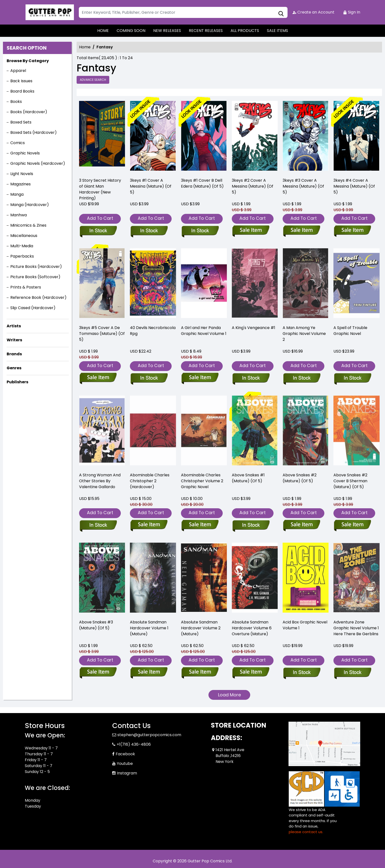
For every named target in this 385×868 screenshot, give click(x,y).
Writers (14, 340)
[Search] (183, 12)
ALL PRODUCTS (245, 31)
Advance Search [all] (93, 80)
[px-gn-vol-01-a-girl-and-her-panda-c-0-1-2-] (204, 284)
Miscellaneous (24, 236)
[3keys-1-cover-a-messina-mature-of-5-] (153, 137)
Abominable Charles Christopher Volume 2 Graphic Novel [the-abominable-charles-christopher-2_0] (202, 481)
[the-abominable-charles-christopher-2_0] (200, 525)
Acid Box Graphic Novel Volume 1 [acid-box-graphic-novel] (305, 625)
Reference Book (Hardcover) (38, 297)
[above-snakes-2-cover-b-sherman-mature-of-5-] (352, 525)
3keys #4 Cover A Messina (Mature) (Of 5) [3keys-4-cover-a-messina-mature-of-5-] (354, 186)
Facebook (125, 754)
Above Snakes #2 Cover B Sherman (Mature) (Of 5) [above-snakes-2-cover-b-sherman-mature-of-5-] (350, 481)
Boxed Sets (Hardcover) (34, 132)
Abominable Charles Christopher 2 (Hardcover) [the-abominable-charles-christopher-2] (150, 481)
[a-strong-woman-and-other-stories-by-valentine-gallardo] (98, 525)
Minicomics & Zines (28, 225)
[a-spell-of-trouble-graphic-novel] (352, 378)
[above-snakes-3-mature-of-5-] (98, 673)
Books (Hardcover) (29, 112)
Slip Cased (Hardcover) (33, 308)
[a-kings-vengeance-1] (251, 378)
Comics (18, 143)
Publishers (17, 382)
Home (85, 47)
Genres (14, 368)
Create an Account (313, 12)
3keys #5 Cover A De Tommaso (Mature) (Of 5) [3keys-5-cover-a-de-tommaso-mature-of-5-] (102, 334)
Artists (14, 326)
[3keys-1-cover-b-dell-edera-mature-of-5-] (204, 137)
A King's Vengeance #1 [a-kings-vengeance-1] (254, 328)
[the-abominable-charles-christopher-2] (149, 525)
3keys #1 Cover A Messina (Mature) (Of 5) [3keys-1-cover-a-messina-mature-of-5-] (151, 186)
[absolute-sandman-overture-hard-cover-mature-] (251, 673)
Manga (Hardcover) (30, 205)
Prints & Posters (26, 287)
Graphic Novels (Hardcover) (38, 163)
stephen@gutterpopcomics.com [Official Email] (149, 735)
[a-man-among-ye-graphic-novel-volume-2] (302, 378)
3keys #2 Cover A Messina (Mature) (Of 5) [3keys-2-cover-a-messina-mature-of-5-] (253, 186)
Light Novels (22, 174)
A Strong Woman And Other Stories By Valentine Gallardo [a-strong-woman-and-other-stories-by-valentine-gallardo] (100, 481)
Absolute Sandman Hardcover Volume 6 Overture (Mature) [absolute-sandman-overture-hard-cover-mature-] (252, 628)
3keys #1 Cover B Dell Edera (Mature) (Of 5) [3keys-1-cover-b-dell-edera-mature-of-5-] (202, 183)
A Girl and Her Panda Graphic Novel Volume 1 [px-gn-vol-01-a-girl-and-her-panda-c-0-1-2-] (204, 331)
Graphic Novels (25, 153)
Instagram (127, 773)
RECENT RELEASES (206, 31)
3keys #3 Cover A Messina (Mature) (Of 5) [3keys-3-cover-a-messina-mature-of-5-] (303, 186)
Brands (14, 354)
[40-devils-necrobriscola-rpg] (153, 284)
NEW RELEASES (167, 31)
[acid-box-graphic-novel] (302, 673)
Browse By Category (28, 61)
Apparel (18, 71)
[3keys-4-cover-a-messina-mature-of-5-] (356, 137)
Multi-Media (22, 246)
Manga (17, 194)
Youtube (125, 764)
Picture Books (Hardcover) (36, 267)
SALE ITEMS (277, 31)
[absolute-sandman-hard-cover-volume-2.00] (200, 673)
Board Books (22, 91)
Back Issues (21, 81)
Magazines (21, 184)
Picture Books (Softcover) (35, 277)
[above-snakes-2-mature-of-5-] (302, 525)
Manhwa (19, 215)
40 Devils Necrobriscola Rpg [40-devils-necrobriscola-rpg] (153, 331)
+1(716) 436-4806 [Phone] (134, 744)
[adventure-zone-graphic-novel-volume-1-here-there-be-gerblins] (352, 673)
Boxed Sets (21, 122)
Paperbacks (22, 256)
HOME (103, 31)
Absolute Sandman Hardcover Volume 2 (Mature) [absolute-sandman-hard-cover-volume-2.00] (201, 628)
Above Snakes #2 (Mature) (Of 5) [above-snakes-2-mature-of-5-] (300, 478)
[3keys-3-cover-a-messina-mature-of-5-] (306, 137)
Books (16, 102)
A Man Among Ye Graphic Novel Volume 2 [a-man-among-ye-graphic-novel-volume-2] (304, 334)
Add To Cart (100, 218)
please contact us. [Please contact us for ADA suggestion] (306, 832)
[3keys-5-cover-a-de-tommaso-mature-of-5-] (102, 284)
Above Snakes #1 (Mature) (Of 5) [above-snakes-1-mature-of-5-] (248, 478)
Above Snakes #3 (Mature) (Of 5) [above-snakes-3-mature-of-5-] (96, 625)
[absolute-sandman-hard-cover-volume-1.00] (149, 673)
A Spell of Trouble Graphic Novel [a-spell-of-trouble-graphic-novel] (350, 331)
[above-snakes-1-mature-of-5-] (251, 525)
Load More (229, 695)
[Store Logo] (49, 12)
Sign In (352, 12)
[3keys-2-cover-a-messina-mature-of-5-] (255, 137)
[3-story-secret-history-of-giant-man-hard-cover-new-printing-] (102, 137)
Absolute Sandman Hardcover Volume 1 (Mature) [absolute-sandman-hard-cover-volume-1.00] (149, 628)
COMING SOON (131, 31)
